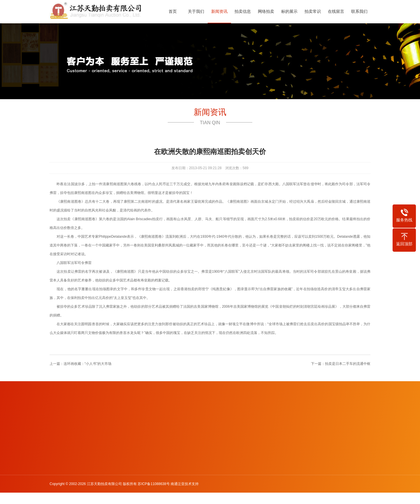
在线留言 (338, 11)
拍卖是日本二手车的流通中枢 (348, 364)
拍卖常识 (314, 11)
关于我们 (198, 11)
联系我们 (361, 11)
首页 (174, 11)
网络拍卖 (268, 11)
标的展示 (291, 11)
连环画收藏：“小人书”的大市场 (87, 364)
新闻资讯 (221, 11)
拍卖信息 (244, 11)
